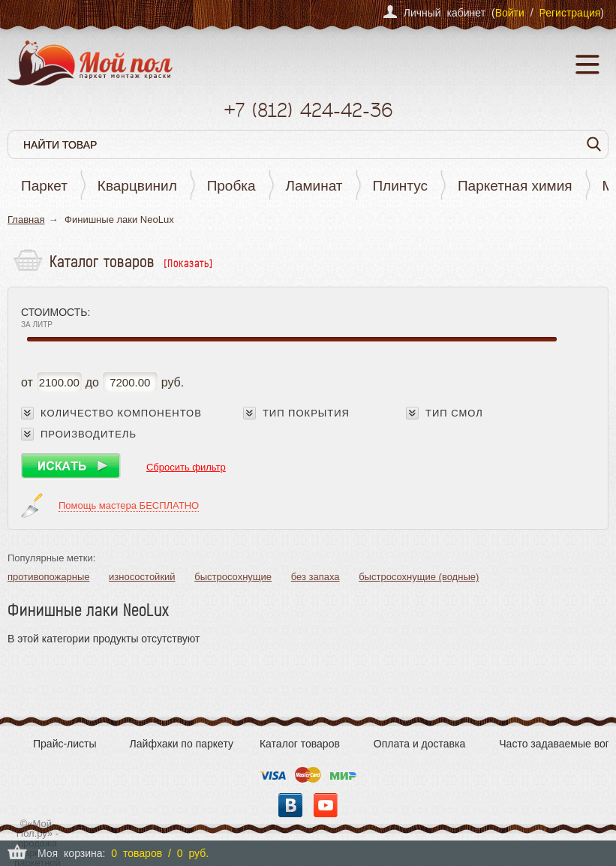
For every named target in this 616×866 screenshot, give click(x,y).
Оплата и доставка (419, 744)
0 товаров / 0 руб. (160, 853)
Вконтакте (290, 805)
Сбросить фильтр (186, 467)
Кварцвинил (137, 186)
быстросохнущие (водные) (419, 577)
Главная (26, 220)
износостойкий (142, 577)
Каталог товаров (300, 744)
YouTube (326, 805)
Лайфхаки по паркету (182, 744)
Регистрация (569, 13)
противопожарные (48, 577)
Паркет (44, 186)
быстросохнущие (233, 577)
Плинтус (400, 186)
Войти (510, 13)
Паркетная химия (515, 186)
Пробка (231, 186)
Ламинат (314, 186)
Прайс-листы (65, 744)
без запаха (316, 577)
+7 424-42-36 (308, 110)
